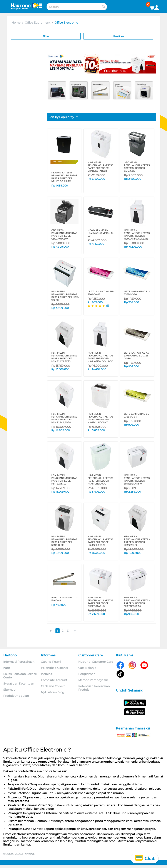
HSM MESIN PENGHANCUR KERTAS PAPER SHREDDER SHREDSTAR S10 (137, 479)
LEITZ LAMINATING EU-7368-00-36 (137, 293)
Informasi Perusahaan (19, 662)
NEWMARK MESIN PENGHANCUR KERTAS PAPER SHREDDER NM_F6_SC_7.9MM (64, 177)
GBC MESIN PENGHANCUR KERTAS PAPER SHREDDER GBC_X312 (137, 167)
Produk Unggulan (16, 696)
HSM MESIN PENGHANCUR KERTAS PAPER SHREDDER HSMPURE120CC (100, 479)
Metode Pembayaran (93, 680)
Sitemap (9, 690)
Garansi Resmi (51, 662)
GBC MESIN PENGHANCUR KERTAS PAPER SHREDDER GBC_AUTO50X (64, 235)
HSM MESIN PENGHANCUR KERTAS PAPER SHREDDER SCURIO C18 (64, 541)
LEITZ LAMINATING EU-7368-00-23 (101, 293)
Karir (7, 668)
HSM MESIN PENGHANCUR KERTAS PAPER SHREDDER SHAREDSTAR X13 (100, 167)
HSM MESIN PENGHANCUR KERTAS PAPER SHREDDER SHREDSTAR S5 (137, 602)
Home (16, 22)
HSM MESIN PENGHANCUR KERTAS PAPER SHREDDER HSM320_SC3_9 (100, 541)
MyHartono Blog (53, 692)
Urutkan (118, 36)
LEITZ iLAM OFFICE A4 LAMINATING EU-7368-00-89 (137, 356)
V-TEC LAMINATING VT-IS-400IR (64, 599)
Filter (46, 36)
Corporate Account (54, 680)
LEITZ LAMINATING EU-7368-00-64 (137, 415)
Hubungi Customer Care (96, 662)
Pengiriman (87, 674)
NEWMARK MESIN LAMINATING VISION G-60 (101, 233)
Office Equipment (38, 22)
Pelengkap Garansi (54, 668)
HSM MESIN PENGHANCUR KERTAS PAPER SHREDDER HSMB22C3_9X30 (64, 357)
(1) (108, 306)
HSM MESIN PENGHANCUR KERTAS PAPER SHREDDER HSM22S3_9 (137, 541)
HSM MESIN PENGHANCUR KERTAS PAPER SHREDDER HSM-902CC (65, 296)
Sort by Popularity (63, 117)
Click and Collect (53, 686)
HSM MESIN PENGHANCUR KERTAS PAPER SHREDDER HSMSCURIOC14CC (100, 418)
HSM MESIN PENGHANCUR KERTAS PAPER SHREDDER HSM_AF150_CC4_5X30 (100, 357)
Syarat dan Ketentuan (19, 683)
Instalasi (47, 674)
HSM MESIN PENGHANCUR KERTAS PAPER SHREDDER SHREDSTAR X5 (100, 602)
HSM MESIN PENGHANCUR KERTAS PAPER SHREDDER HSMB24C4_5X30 (64, 418)
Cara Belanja (87, 668)
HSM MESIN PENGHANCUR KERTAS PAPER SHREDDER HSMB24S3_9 (64, 479)
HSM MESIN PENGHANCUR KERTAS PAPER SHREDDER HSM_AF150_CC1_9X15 (137, 235)
